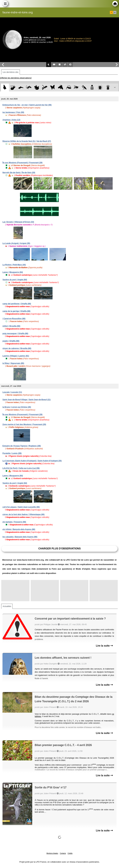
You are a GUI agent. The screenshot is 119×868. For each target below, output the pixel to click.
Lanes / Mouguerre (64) (13, 272)
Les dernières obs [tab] (11, 72)
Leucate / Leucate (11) (12, 392)
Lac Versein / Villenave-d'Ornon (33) (18, 222)
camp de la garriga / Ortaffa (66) (16, 311)
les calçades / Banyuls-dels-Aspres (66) (20, 537)
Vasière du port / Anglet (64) (15, 280)
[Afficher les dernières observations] (16, 78)
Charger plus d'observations (59, 549)
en (115, 12)
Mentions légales (52, 853)
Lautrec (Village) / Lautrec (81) (16, 356)
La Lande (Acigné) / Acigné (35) (16, 243)
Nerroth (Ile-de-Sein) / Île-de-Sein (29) (19, 173)
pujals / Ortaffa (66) (11, 341)
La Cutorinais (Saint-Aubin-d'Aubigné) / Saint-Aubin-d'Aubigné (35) (32, 461)
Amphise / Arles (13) (11, 120)
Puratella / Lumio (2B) (12, 453)
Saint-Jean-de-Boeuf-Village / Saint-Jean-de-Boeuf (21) (27, 400)
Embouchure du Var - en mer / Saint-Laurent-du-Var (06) (27, 105)
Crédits (70, 853)
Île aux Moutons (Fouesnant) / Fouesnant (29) (22, 163)
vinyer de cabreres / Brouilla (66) (17, 348)
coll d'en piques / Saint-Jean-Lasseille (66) (21, 507)
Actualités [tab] (7, 606)
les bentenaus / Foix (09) (13, 112)
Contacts (63, 853)
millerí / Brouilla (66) (11, 326)
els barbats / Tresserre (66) (14, 522)
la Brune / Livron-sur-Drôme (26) (17, 407)
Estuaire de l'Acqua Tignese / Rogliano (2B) (22, 446)
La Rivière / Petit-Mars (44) (14, 265)
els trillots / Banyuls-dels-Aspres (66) (19, 529)
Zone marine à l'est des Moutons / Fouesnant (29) (24, 424)
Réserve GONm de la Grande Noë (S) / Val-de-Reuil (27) (27, 141)
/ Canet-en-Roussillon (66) (14, 319)
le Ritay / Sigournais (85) (13, 363)
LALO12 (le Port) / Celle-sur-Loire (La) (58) (21, 468)
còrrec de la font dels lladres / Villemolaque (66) (23, 514)
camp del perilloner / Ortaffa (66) (17, 304)
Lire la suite (104, 646)
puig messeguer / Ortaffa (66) (15, 334)
